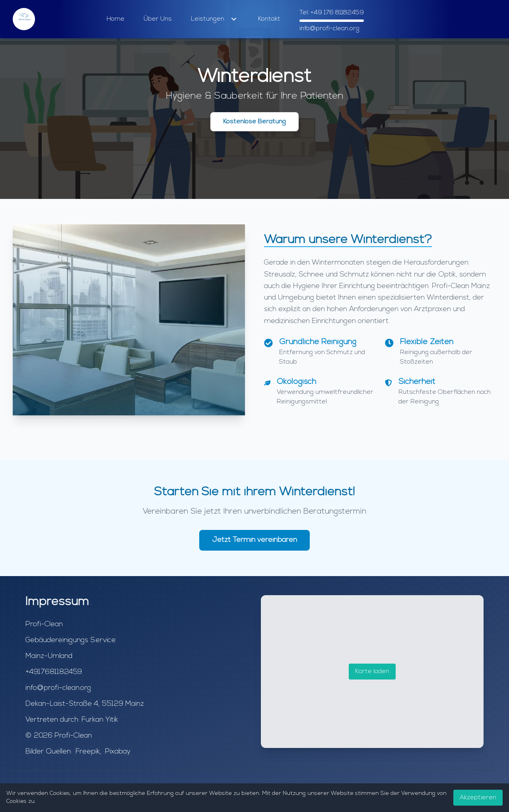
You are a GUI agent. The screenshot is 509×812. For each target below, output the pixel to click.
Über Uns (158, 19)
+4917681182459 (54, 672)
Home (116, 19)
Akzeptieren (478, 798)
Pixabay (118, 752)
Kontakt (269, 19)
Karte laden (372, 672)
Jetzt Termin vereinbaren (254, 540)
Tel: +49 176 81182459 (332, 13)
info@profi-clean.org (329, 29)
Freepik (88, 752)
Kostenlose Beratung (254, 122)
